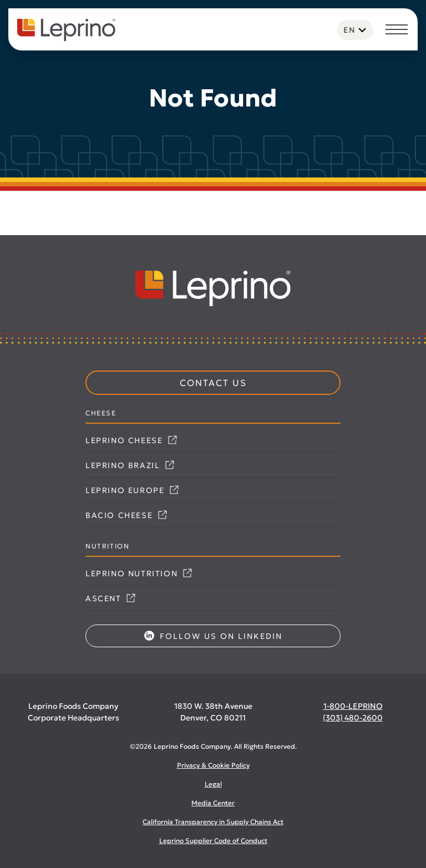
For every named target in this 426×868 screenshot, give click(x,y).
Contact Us (213, 383)
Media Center (213, 803)
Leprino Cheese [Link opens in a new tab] (131, 440)
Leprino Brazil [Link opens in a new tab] (130, 465)
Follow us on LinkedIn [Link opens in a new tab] (213, 636)
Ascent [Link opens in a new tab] (110, 598)
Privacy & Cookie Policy (213, 765)
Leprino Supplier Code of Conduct (213, 841)
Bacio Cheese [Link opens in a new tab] (126, 515)
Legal (213, 784)
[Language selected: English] (355, 30)
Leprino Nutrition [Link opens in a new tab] (139, 573)
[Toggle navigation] (397, 31)
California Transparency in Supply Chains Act (213, 822)
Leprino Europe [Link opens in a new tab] (132, 490)
